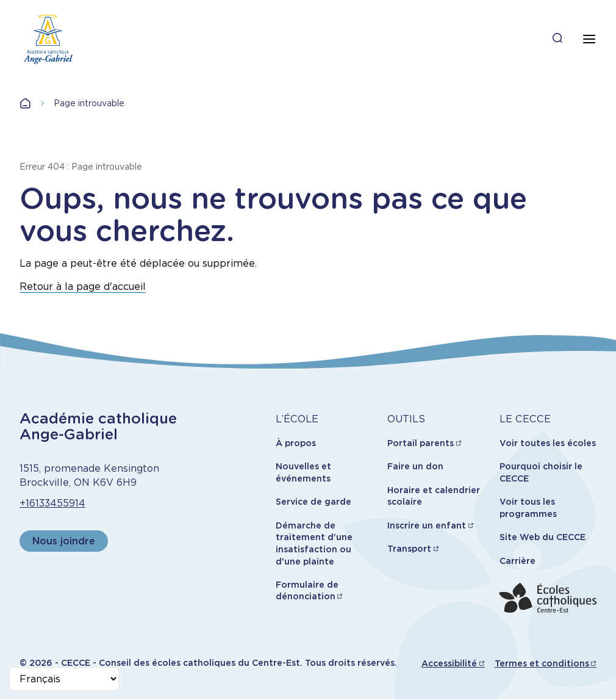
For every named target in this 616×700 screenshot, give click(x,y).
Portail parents (421, 443)
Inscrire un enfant (427, 525)
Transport (409, 549)
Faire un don (415, 466)
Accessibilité (449, 663)
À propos (296, 443)
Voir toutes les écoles (548, 443)
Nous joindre (64, 541)
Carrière (518, 561)
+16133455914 (52, 503)
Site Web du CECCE (543, 537)
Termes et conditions (542, 663)
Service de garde (313, 502)
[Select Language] (64, 679)
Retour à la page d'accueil (83, 287)
